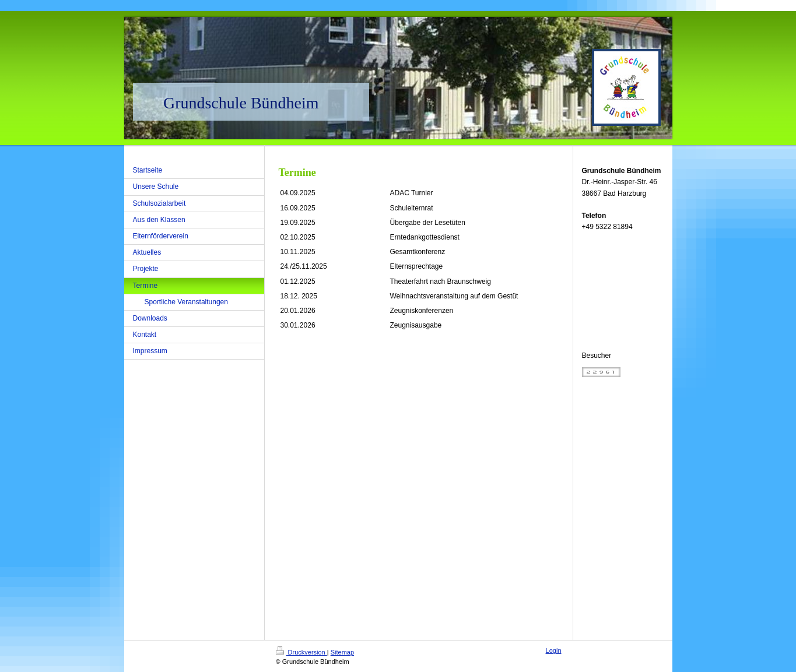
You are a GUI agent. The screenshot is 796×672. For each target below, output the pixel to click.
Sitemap (342, 652)
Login (554, 650)
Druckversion (301, 652)
